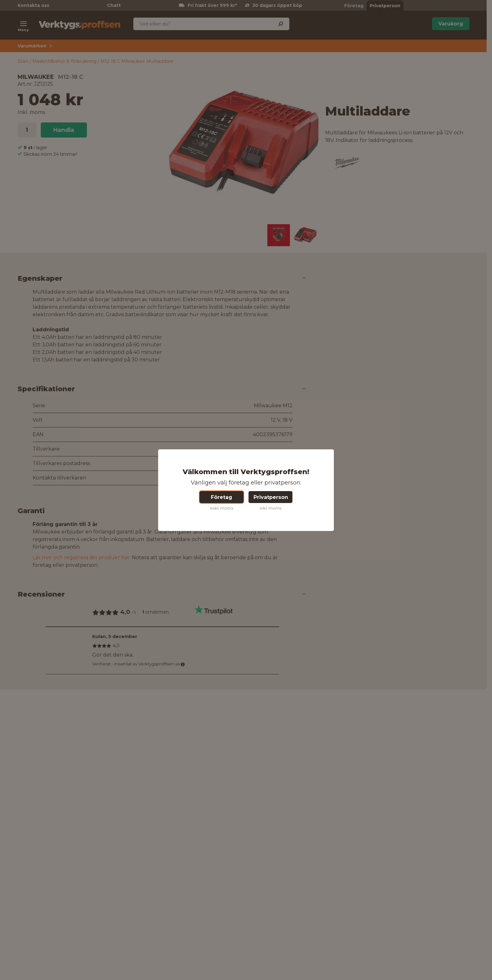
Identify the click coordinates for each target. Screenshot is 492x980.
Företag (222, 497)
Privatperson (271, 497)
